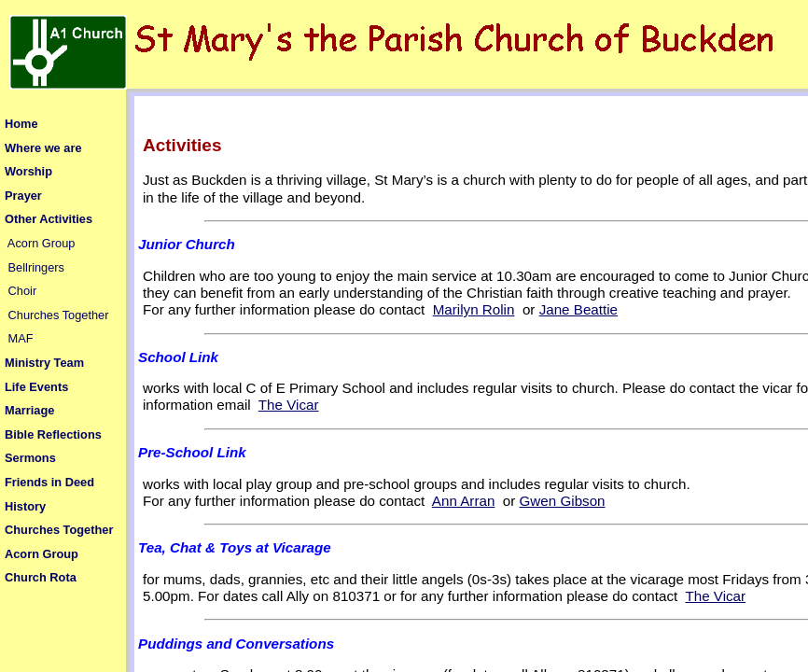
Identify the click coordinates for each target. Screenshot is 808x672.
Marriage (29, 410)
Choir (23, 291)
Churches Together (59, 315)
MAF (21, 338)
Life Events (36, 387)
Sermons (30, 458)
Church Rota (41, 577)
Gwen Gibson (563, 501)
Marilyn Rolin (474, 309)
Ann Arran (464, 501)
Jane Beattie (578, 309)
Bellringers (36, 267)
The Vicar (289, 405)
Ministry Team (44, 363)
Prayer (23, 196)
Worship (28, 171)
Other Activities (49, 219)
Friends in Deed (49, 482)
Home (21, 124)
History (25, 506)
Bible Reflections (53, 434)
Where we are (43, 148)
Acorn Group (42, 243)
